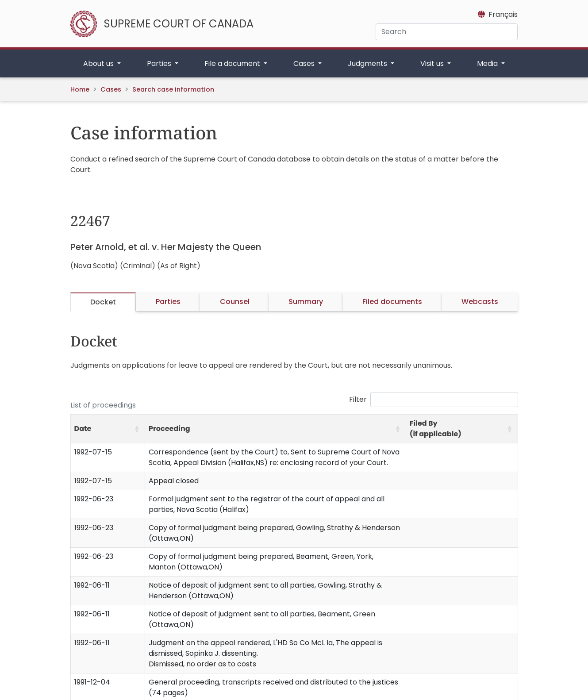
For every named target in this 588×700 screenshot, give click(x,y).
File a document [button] (233, 63)
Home (80, 89)
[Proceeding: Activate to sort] (276, 429)
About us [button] (99, 63)
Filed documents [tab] (392, 302)
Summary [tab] (306, 302)
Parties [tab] (168, 302)
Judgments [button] (368, 63)
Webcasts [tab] (480, 302)
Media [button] (488, 63)
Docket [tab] (103, 302)
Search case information (173, 89)
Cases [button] (305, 63)
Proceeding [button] (169, 429)
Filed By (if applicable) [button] (436, 429)
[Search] (447, 32)
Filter (358, 399)
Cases (111, 89)
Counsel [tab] (235, 302)
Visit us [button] (433, 63)
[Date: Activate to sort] (108, 429)
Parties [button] (160, 63)
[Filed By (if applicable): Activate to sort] (462, 429)
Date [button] (83, 429)
